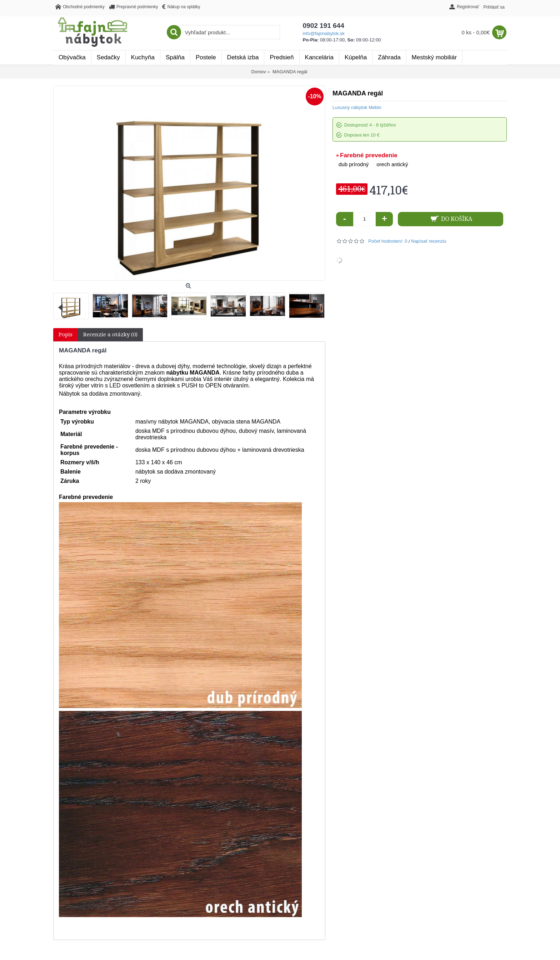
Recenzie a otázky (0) (110, 335)
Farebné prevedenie (369, 155)
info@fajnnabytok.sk (324, 33)
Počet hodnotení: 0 (388, 241)
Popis (66, 335)
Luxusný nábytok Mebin (357, 107)
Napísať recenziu (429, 241)
